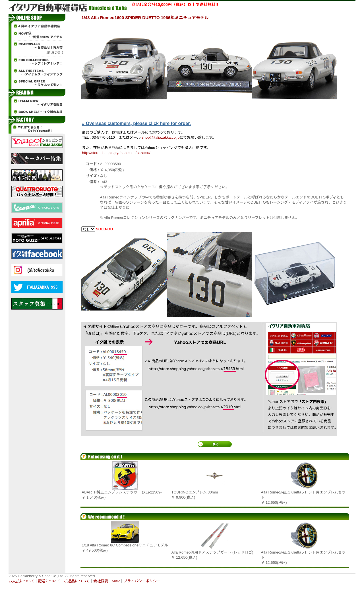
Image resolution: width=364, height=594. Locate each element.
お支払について (21, 581)
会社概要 (101, 581)
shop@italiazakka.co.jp (161, 137)
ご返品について (77, 581)
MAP (116, 581)
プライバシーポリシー (142, 581)
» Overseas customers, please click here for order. (136, 123)
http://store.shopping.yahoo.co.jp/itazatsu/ (116, 153)
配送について (49, 581)
